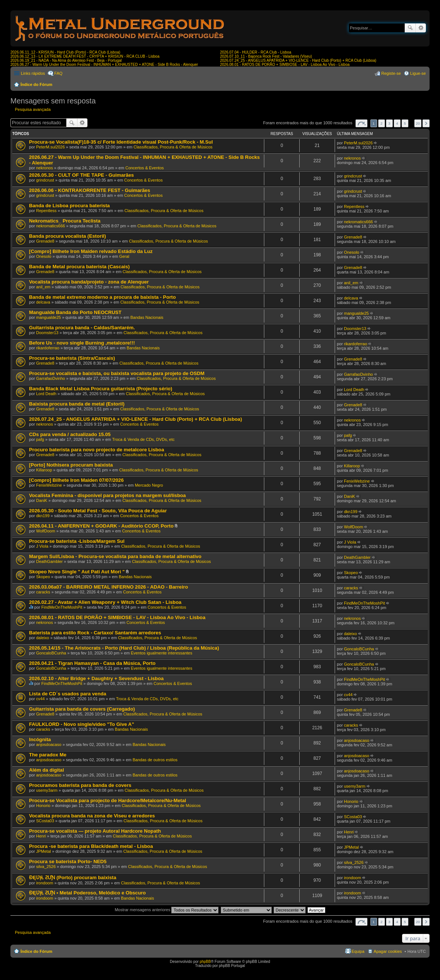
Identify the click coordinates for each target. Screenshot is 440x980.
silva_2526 (46, 867)
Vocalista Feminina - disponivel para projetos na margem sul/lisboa (107, 495)
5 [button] (405, 123)
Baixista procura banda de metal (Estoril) (77, 404)
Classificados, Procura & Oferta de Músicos (173, 147)
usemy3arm (47, 790)
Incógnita (40, 739)
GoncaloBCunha (51, 653)
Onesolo (44, 256)
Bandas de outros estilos (155, 760)
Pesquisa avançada (421, 28)
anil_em (43, 287)
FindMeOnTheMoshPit (62, 607)
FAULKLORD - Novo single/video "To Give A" (82, 724)
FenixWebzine (49, 485)
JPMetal (44, 851)
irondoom (45, 883)
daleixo (43, 638)
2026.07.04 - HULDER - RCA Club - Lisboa (256, 52)
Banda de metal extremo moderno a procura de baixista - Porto (102, 297)
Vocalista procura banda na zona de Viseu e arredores (92, 816)
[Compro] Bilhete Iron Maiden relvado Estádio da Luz (91, 251)
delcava (43, 302)
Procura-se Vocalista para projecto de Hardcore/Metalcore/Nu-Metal (108, 800)
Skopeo (43, 577)
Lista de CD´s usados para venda (68, 694)
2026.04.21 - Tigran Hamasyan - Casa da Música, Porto (92, 663)
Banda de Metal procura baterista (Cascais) (79, 267)
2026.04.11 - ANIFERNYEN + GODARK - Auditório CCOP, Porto (101, 526)
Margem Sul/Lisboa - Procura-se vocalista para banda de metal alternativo (115, 556)
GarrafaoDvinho (51, 378)
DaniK (42, 500)
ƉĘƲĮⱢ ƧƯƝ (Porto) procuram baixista (73, 877)
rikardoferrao (48, 348)
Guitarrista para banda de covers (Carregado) (82, 709)
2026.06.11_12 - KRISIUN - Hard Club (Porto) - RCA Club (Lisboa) (65, 52)
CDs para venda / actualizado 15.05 (70, 434)
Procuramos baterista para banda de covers (80, 785)
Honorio (43, 806)
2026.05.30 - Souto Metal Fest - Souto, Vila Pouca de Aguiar (98, 511)
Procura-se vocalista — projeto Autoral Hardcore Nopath (95, 831)
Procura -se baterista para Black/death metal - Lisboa (91, 846)
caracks (43, 592)
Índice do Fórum (36, 84)
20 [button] (418, 123)
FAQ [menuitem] (58, 73)
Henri (41, 836)
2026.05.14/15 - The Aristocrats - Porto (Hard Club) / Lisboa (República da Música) (124, 648)
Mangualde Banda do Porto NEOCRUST (75, 312)
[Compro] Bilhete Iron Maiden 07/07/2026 (76, 480)
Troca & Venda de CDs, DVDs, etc (143, 439)
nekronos (44, 168)
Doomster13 (47, 333)
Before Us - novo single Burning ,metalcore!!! (82, 343)
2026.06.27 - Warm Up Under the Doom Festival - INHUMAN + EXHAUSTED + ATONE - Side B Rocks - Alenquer (104, 65)
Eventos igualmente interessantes (161, 653)
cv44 (40, 699)
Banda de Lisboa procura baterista (69, 206)
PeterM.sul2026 (50, 147)
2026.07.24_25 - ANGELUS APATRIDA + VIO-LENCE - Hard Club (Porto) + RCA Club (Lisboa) (298, 60)
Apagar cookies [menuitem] (388, 951)
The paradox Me (48, 755)
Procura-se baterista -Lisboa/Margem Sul (77, 541)
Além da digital (47, 770)
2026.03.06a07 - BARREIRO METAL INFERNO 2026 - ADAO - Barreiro (109, 587)
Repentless (46, 211)
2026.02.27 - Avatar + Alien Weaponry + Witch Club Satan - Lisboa (105, 602)
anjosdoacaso (49, 744)
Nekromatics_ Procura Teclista (65, 221)
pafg (40, 439)
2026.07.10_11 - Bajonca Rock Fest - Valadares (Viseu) (266, 56)
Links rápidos (33, 73)
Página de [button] (361, 123)
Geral (124, 256)
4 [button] (397, 123)
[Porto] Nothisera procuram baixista (71, 465)
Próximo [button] (426, 123)
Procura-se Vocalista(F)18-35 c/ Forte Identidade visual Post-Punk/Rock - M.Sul (121, 142)
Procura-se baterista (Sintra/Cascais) (72, 358)
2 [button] (382, 123)
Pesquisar (410, 28)
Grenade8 (45, 241)
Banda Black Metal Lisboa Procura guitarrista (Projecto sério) (101, 389)
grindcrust (45, 180)
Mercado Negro (149, 485)
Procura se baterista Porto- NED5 (68, 861)
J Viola (42, 546)
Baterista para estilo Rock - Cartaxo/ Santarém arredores (95, 633)
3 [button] (389, 123)
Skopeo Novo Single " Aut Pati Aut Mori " (77, 572)
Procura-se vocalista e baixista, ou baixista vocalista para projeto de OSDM (117, 373)
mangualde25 (49, 317)
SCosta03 (45, 821)
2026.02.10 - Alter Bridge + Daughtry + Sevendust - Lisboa (96, 678)
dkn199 (43, 516)
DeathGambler (50, 561)
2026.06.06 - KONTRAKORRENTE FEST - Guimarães (90, 190)
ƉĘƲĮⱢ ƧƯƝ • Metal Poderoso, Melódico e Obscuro (87, 893)
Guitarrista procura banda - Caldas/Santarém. (82, 328)
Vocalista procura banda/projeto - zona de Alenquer (89, 282)
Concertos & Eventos (145, 168)
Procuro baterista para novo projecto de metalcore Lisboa (97, 450)
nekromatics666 (51, 226)
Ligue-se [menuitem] (418, 73)
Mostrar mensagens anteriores (167, 910)
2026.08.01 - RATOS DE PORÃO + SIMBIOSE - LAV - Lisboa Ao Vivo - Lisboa (285, 65)
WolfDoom (46, 531)
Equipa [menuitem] (358, 951)
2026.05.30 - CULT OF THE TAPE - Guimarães (82, 175)
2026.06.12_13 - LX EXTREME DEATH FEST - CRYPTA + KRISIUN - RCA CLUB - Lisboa (85, 56)
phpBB (205, 962)
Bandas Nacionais (147, 317)
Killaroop (44, 470)
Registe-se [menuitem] (391, 73)
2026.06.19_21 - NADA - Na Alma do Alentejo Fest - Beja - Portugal (66, 60)
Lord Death (46, 394)
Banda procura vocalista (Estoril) (68, 236)
